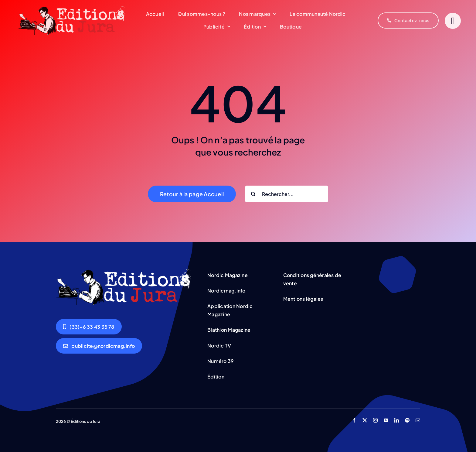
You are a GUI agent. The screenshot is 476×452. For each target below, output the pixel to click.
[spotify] (407, 420)
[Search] (253, 194)
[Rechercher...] (287, 194)
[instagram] (375, 420)
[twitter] (365, 420)
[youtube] (386, 420)
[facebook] (354, 420)
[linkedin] (397, 420)
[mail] (418, 420)
